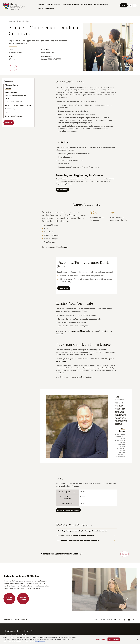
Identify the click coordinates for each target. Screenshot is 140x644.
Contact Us (24, 620)
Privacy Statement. (40, 641)
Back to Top (9, 123)
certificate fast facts (61, 247)
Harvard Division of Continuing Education (20, 633)
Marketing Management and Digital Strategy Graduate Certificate (86, 531)
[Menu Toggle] (130, 5)
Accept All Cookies (114, 639)
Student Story (10, 109)
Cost (6, 112)
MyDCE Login (8, 620)
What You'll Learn (11, 85)
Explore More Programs (14, 116)
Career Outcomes (11, 92)
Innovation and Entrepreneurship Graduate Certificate (86, 540)
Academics (12, 21)
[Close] (137, 639)
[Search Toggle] (135, 5)
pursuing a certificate (77, 331)
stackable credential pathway (82, 377)
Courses (8, 89)
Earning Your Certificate (14, 102)
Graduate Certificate (23, 21)
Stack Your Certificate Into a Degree (18, 105)
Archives (16, 620)
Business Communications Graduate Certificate (86, 536)
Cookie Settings (100, 639)
